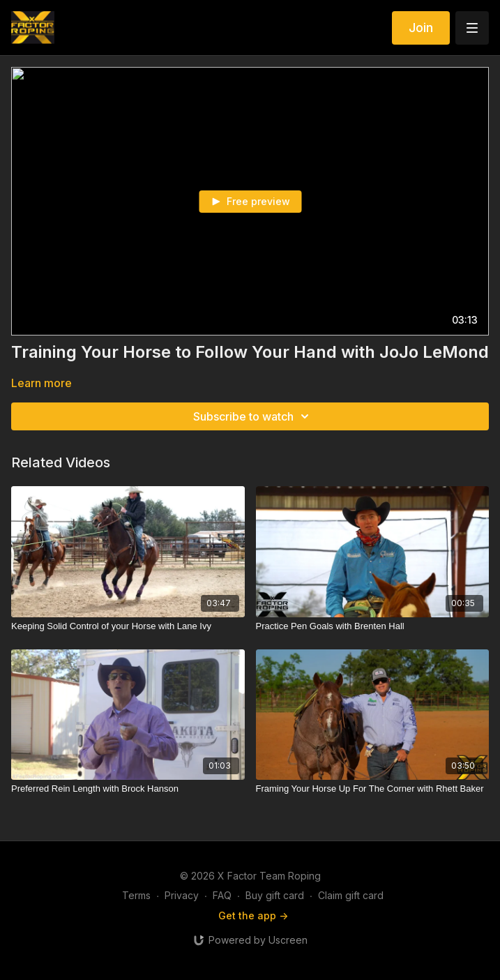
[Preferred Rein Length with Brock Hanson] (128, 789)
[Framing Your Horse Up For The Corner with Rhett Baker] (373, 789)
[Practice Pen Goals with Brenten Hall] (373, 626)
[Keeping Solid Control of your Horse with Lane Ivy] (128, 626)
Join (421, 28)
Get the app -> (253, 915)
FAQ (222, 895)
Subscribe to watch (253, 416)
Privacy (182, 895)
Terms (136, 895)
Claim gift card (351, 895)
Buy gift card (275, 895)
